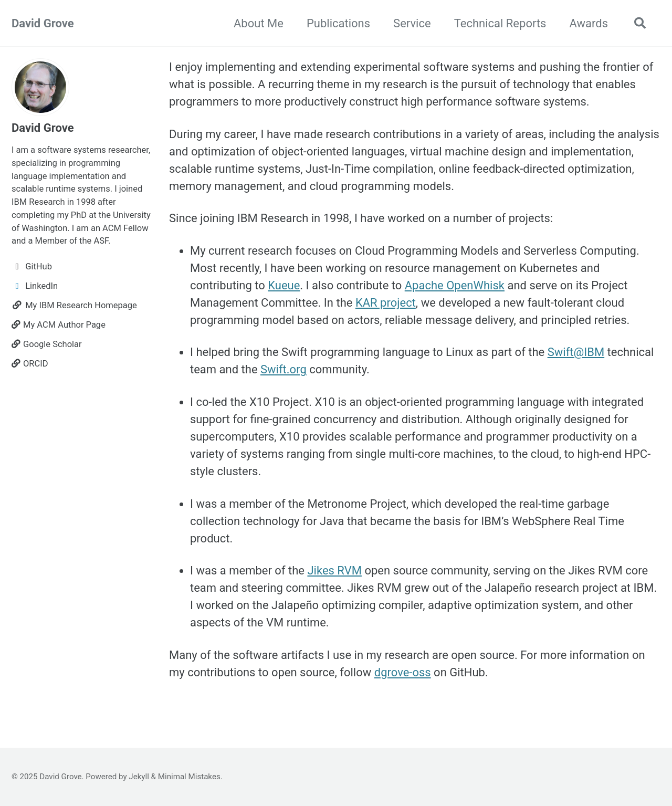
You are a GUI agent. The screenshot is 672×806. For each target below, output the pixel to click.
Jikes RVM (334, 571)
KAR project (386, 303)
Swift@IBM (576, 352)
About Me (259, 23)
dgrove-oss (403, 672)
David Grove (43, 23)
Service (412, 23)
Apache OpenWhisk (455, 285)
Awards (589, 23)
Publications (338, 23)
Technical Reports (500, 23)
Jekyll (139, 777)
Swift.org (283, 369)
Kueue (284, 285)
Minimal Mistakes (189, 777)
